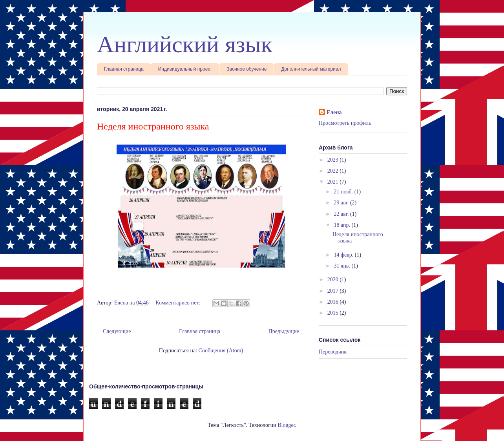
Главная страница (124, 69)
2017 (334, 291)
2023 (334, 160)
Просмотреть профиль (345, 123)
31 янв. (342, 266)
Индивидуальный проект (185, 69)
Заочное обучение (247, 69)
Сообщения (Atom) (221, 351)
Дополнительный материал (311, 69)
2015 (334, 313)
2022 (334, 171)
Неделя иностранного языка (153, 126)
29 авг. (342, 203)
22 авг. (342, 214)
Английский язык (185, 44)
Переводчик (333, 352)
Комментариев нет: (178, 303)
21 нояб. (344, 192)
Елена (334, 112)
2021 (334, 182)
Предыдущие (284, 331)
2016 (334, 302)
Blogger (286, 425)
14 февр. (344, 255)
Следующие (117, 331)
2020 (334, 280)
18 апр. (342, 225)
